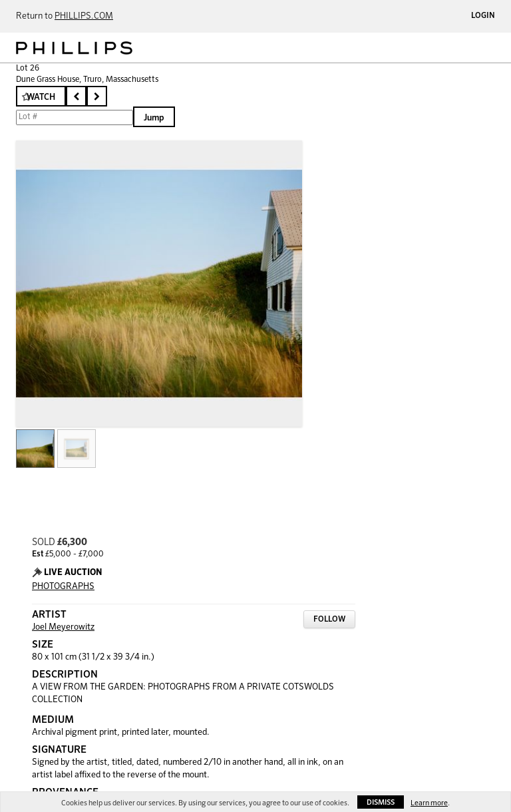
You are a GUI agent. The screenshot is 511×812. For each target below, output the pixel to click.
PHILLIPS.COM (84, 16)
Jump (154, 118)
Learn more (429, 803)
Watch (41, 98)
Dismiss (381, 802)
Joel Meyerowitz (63, 627)
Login (483, 16)
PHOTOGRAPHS (63, 587)
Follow (329, 620)
